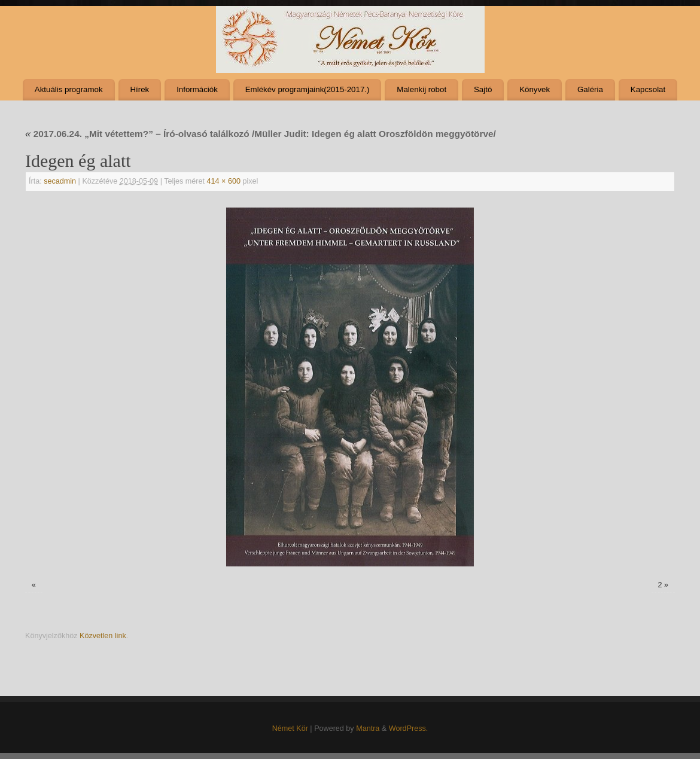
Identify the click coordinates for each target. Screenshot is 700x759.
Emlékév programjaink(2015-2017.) (308, 89)
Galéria (590, 89)
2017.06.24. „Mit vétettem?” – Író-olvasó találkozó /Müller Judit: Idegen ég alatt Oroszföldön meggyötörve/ (261, 134)
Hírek (139, 89)
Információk (197, 89)
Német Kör (290, 728)
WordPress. (409, 728)
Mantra (368, 728)
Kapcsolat (648, 89)
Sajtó (483, 89)
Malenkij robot (421, 89)
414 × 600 (224, 181)
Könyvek (535, 89)
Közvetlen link (103, 636)
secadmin (60, 181)
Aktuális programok (69, 89)
